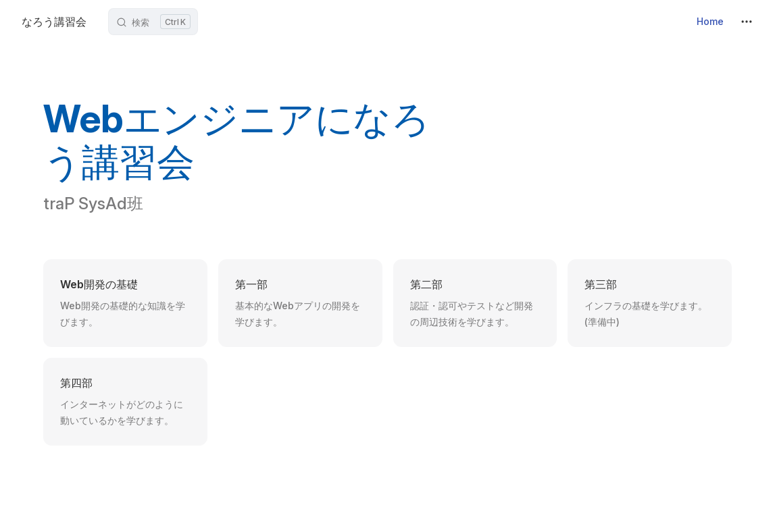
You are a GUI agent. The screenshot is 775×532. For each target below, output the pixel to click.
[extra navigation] (747, 22)
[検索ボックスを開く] (153, 22)
